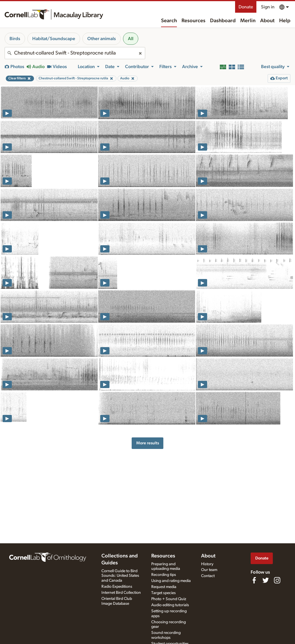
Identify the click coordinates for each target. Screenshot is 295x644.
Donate (246, 7)
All (131, 39)
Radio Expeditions (117, 587)
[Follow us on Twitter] (266, 580)
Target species (163, 593)
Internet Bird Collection (121, 593)
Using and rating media (171, 581)
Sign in (268, 7)
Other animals (102, 39)
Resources (193, 21)
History (207, 564)
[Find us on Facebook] (254, 580)
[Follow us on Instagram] (277, 580)
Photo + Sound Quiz (169, 599)
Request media (164, 587)
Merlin (248, 21)
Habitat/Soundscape (54, 39)
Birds (15, 39)
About (267, 21)
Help (285, 21)
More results (148, 443)
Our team (209, 570)
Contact (208, 576)
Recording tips (164, 575)
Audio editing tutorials (170, 605)
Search (169, 21)
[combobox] (75, 53)
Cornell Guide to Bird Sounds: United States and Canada (120, 576)
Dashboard (223, 21)
